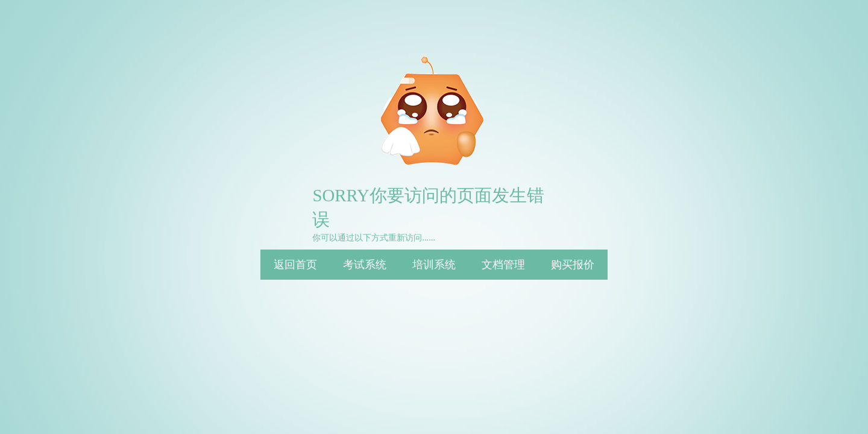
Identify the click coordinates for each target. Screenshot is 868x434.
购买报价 (573, 265)
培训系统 (434, 265)
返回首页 (295, 265)
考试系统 (365, 265)
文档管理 (503, 265)
